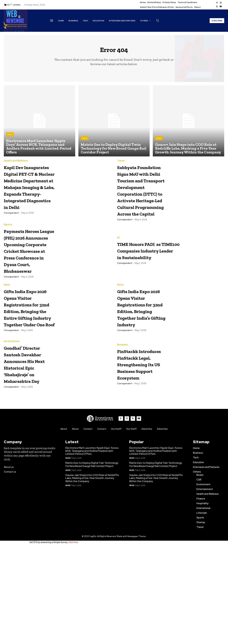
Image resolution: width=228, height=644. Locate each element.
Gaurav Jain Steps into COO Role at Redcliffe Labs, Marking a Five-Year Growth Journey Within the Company (92, 575)
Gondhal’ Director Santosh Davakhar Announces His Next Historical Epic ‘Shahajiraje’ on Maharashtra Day (29, 457)
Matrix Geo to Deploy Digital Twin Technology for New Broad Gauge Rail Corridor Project (92, 561)
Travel (121, 163)
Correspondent (11, 248)
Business (122, 428)
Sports (8, 267)
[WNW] (100, 515)
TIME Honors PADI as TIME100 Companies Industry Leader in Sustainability (164, 292)
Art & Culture (12, 428)
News (10, 137)
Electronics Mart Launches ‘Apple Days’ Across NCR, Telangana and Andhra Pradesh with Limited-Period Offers (92, 547)
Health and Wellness (16, 163)
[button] (158, 20)
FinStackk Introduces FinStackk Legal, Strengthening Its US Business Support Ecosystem (142, 454)
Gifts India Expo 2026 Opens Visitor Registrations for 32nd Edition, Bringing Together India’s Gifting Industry (142, 380)
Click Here (73, 639)
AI (118, 280)
